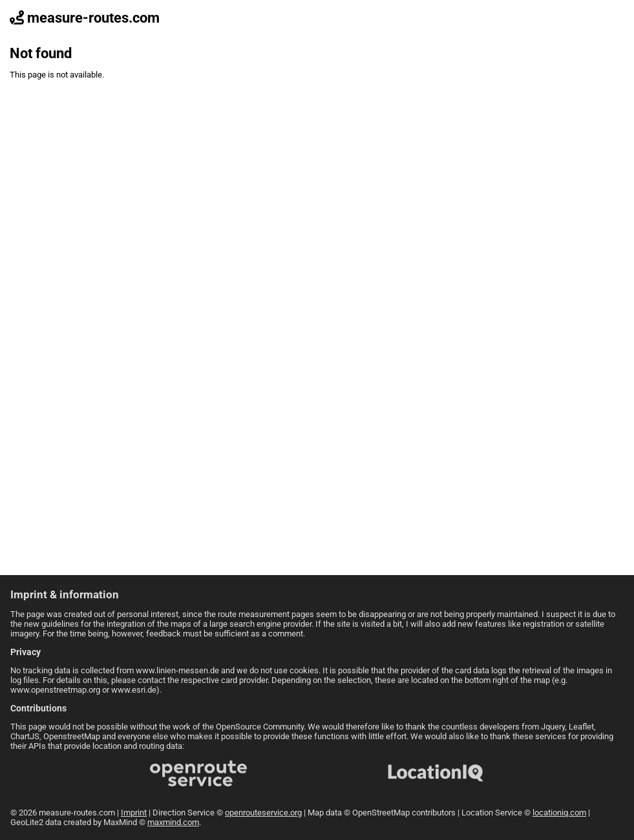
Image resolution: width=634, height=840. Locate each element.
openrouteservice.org (263, 813)
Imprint (134, 813)
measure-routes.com (85, 18)
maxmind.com (173, 822)
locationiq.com (559, 813)
